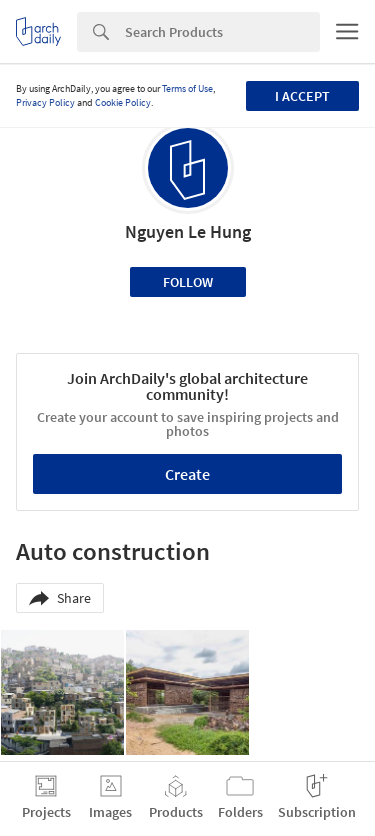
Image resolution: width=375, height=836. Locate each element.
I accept (302, 96)
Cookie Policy (123, 102)
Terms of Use (187, 88)
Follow (188, 282)
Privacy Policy (45, 102)
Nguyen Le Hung (188, 231)
